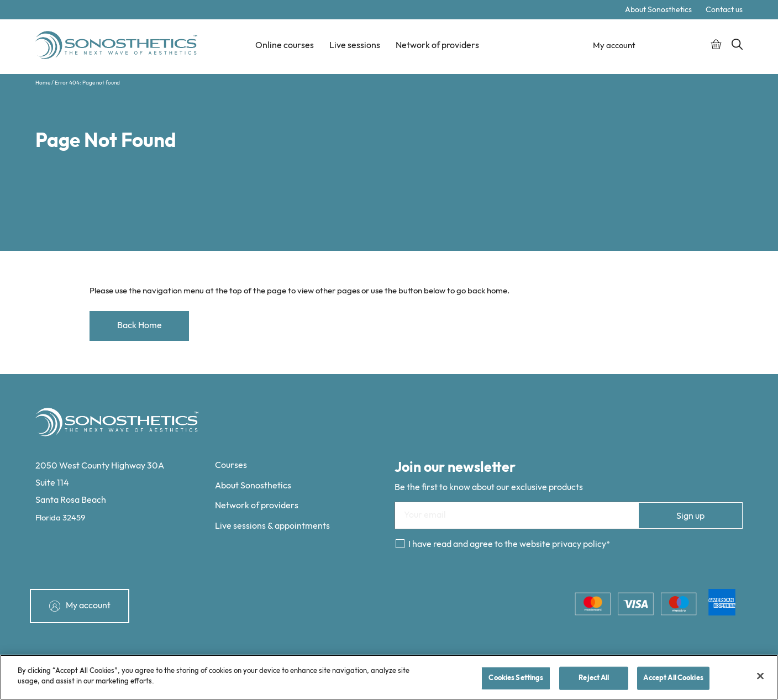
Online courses (285, 46)
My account (613, 46)
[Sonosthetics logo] (118, 47)
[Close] (760, 676)
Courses (231, 465)
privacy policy (579, 544)
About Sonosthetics (658, 10)
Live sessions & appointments (272, 526)
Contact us (724, 10)
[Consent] (400, 544)
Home (43, 83)
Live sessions (355, 46)
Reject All (594, 678)
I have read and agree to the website (507, 544)
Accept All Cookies (673, 678)
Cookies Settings (516, 678)
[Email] (569, 515)
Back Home (140, 326)
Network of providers (437, 46)
